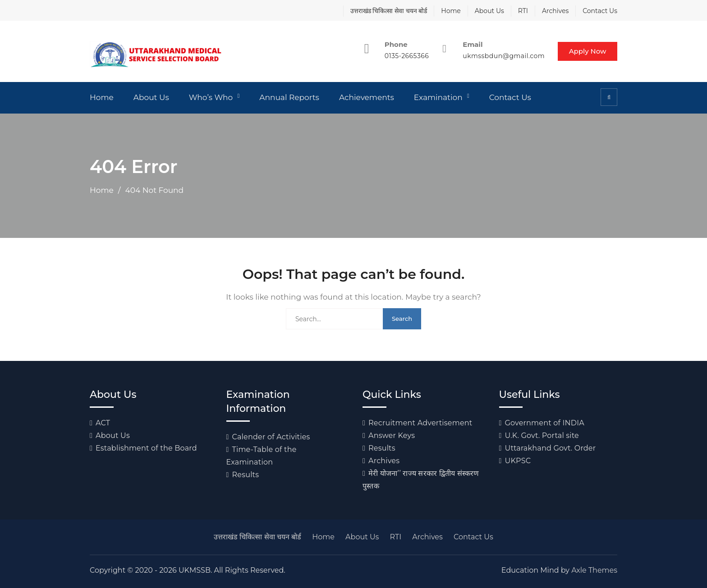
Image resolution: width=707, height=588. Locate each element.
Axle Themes (594, 570)
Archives (555, 11)
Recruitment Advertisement (420, 423)
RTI (523, 11)
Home (451, 11)
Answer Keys (392, 435)
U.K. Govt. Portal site (542, 435)
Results (246, 475)
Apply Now (587, 51)
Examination (438, 97)
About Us (489, 11)
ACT (103, 423)
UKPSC (518, 461)
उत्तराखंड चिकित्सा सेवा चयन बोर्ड (389, 11)
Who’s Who (211, 97)
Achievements (367, 97)
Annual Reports (289, 97)
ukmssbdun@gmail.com (503, 56)
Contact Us (600, 11)
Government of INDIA (545, 423)
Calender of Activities (271, 437)
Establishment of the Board (146, 448)
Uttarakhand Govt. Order (551, 448)
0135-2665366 (406, 56)
